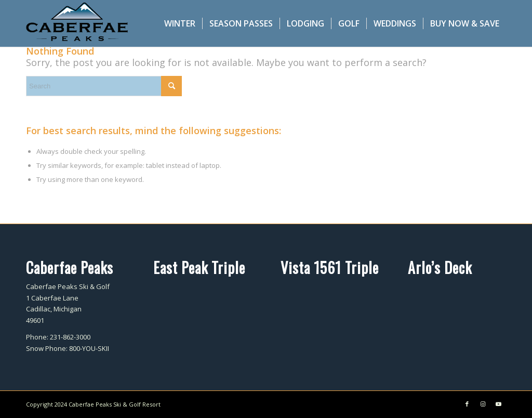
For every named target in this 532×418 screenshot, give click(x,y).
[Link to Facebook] (467, 404)
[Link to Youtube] (498, 404)
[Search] (104, 86)
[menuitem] (180, 23)
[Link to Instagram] (483, 404)
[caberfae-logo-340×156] (77, 23)
